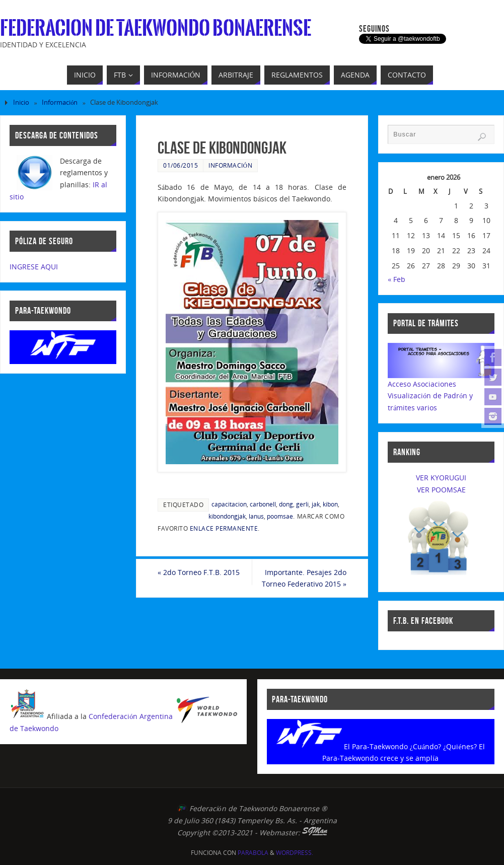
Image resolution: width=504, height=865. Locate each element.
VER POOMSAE (441, 490)
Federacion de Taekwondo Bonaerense (156, 28)
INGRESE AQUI (34, 267)
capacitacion (229, 504)
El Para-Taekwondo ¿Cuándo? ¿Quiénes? (410, 746)
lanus (256, 516)
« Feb (397, 279)
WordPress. (295, 853)
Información (60, 102)
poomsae (280, 516)
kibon (330, 504)
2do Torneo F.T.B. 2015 (199, 572)
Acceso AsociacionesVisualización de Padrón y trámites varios (430, 396)
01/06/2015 (181, 165)
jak (316, 504)
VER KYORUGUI (441, 478)
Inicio (21, 102)
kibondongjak (227, 516)
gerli (302, 504)
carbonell (263, 504)
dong (286, 504)
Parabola (253, 853)
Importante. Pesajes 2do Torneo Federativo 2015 (304, 578)
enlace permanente (224, 528)
